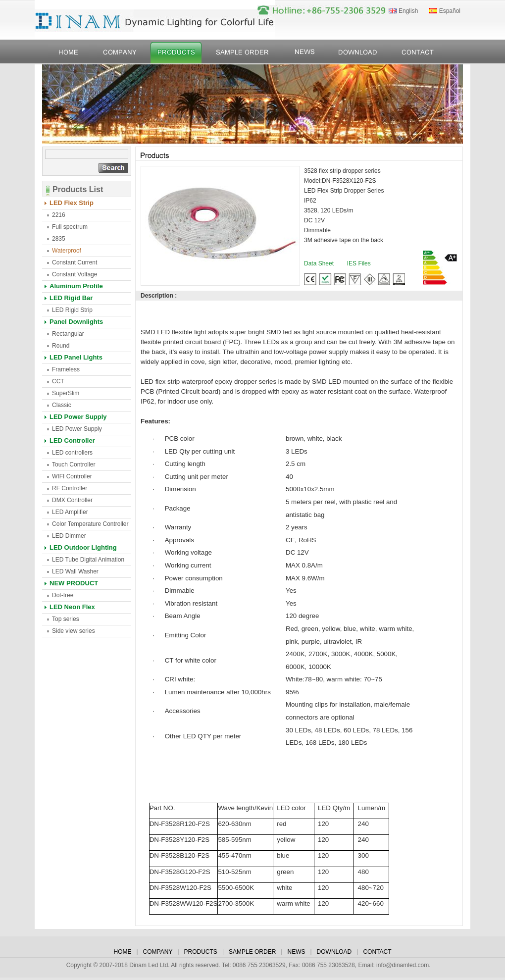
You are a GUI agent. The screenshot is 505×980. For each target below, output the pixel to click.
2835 (59, 239)
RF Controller (70, 488)
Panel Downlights (76, 322)
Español (450, 11)
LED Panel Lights (76, 357)
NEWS (296, 952)
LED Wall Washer (75, 571)
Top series (66, 619)
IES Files (359, 263)
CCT (58, 381)
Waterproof (67, 251)
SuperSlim (66, 393)
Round (61, 346)
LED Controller (72, 440)
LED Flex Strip (72, 203)
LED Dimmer (69, 536)
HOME (122, 952)
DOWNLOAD (334, 952)
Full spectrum (70, 227)
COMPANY (158, 952)
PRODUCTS (201, 952)
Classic (62, 405)
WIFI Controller (72, 476)
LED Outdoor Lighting (83, 547)
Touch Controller (74, 464)
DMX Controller (72, 500)
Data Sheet (319, 263)
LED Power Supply (78, 417)
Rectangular (68, 334)
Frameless (66, 369)
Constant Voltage (75, 274)
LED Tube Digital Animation (88, 560)
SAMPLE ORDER (252, 952)
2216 (59, 215)
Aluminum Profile (76, 286)
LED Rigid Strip (72, 310)
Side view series (74, 631)
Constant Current (75, 262)
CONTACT (377, 952)
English (408, 11)
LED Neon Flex (72, 607)
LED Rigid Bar (71, 298)
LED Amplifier (70, 512)
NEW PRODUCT (74, 583)
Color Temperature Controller (90, 524)
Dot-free (63, 595)
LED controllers (72, 453)
